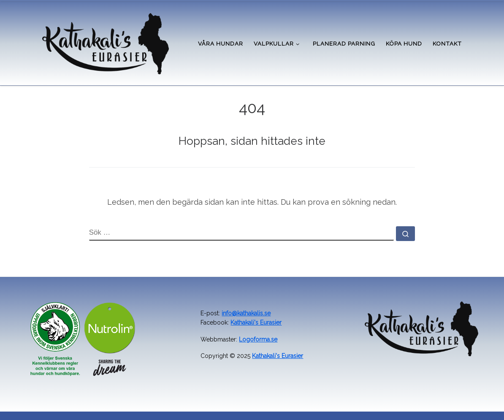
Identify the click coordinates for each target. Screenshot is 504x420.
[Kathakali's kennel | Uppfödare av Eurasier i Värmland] (106, 42)
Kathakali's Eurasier (256, 322)
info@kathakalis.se (246, 313)
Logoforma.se (258, 339)
